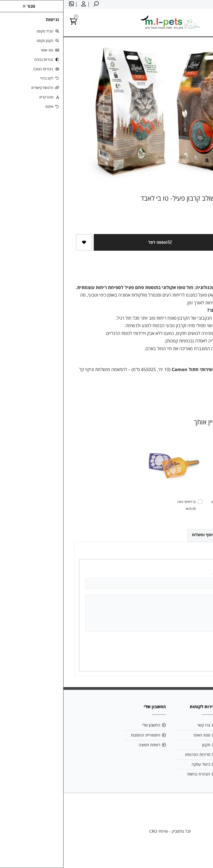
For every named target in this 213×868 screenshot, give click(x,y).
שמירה (176, 659)
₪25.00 (127, 508)
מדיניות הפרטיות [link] (134, 754)
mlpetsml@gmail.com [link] (181, 735)
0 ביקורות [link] (172, 392)
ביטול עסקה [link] (137, 764)
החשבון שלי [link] (88, 725)
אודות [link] (192, 725)
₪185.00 (190, 515)
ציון (190, 641)
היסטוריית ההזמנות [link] (82, 735)
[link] (201, 855)
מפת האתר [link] (138, 735)
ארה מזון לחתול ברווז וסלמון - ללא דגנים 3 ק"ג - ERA (172, 505)
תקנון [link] (143, 745)
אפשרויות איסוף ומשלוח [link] (149, 535)
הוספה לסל (98, 242)
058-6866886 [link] (185, 745)
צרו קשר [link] (140, 725)
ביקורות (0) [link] (188, 534)
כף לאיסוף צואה (123, 502)
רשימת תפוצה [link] (86, 745)
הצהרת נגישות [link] (135, 774)
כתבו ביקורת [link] (193, 392)
